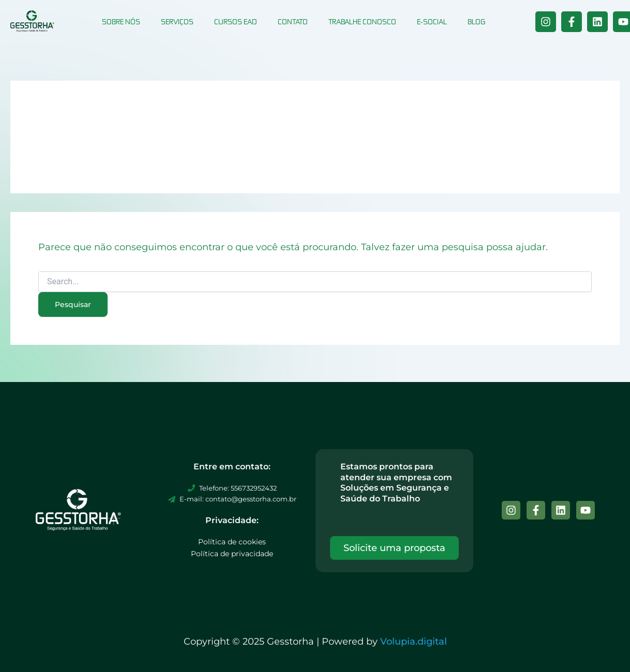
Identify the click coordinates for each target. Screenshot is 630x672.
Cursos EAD (236, 21)
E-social (432, 21)
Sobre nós (121, 21)
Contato (293, 21)
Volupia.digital (414, 642)
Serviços (177, 21)
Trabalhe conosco (362, 21)
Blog (476, 21)
